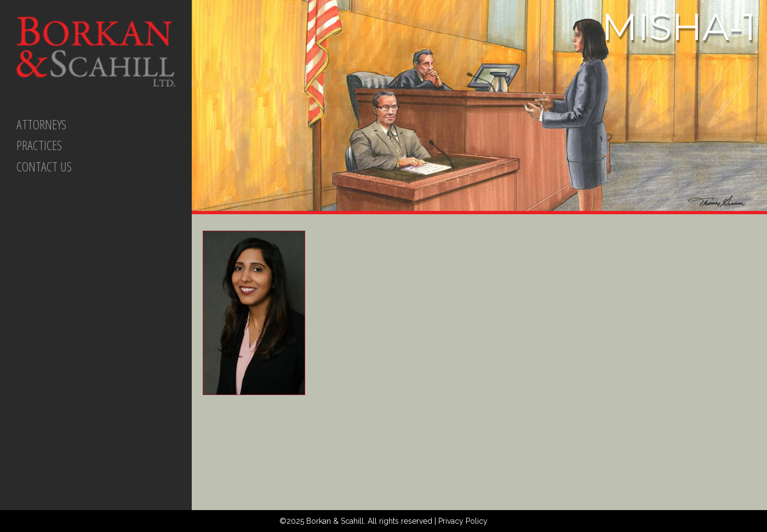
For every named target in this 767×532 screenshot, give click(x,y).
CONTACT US (44, 166)
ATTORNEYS (41, 124)
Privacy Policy (463, 521)
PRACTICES (39, 145)
